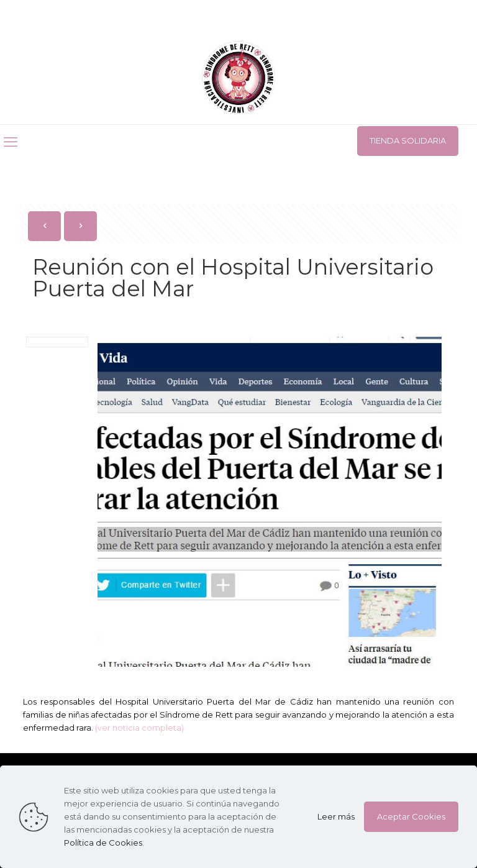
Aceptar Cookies (411, 816)
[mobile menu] (11, 142)
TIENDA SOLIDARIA (408, 140)
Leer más (336, 816)
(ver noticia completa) (139, 728)
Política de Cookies (103, 843)
